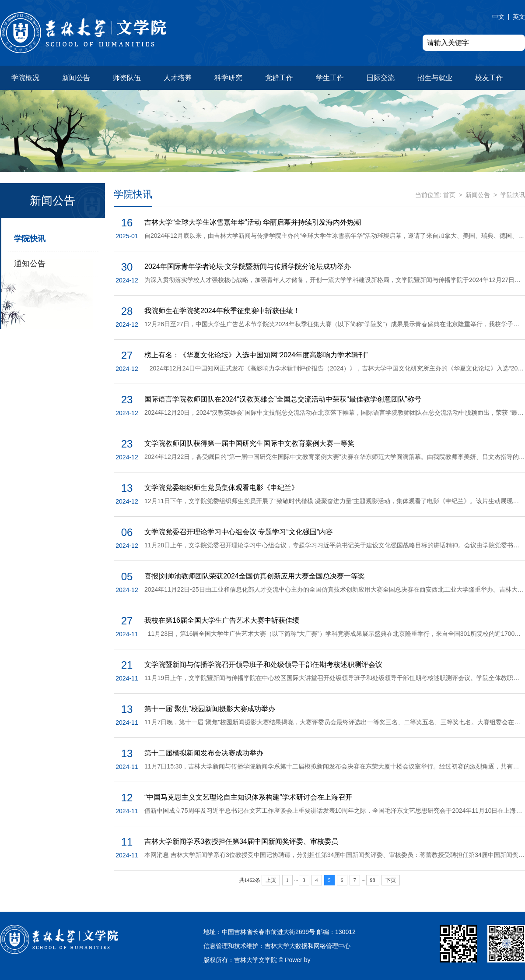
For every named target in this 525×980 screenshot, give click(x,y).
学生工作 (330, 78)
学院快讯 (30, 239)
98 (373, 880)
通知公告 (30, 264)
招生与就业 (435, 78)
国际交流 (381, 78)
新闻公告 (76, 78)
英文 (519, 17)
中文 (498, 17)
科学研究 (228, 78)
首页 (449, 195)
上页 (271, 880)
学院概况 (25, 78)
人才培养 (178, 78)
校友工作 (489, 78)
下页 (391, 880)
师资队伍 (127, 78)
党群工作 (279, 78)
